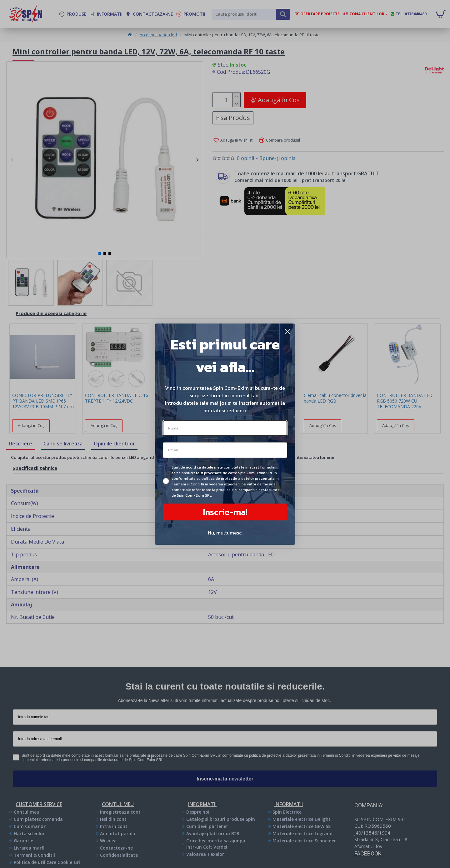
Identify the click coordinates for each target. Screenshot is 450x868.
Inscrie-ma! (225, 512)
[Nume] (225, 428)
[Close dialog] (287, 331)
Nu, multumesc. (225, 533)
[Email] (225, 450)
